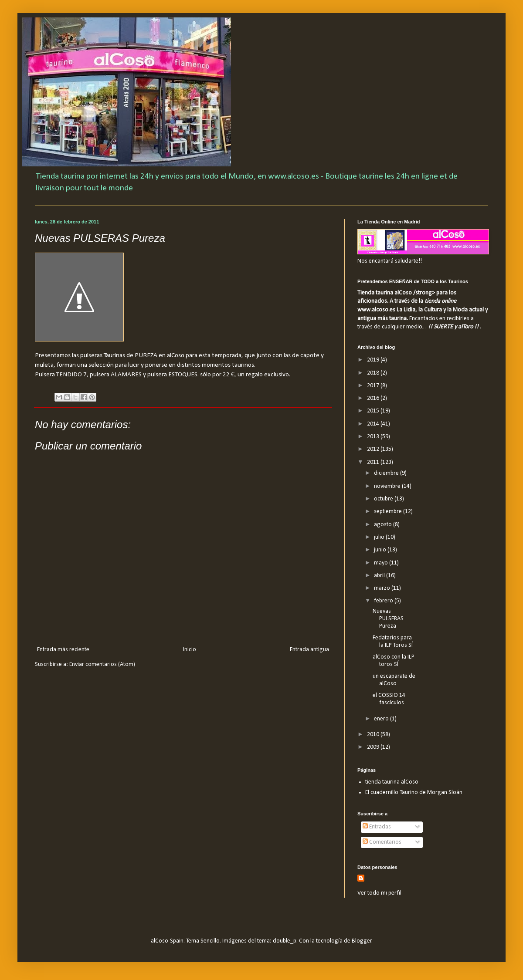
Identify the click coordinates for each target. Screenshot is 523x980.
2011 (374, 462)
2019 (374, 360)
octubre (384, 499)
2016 (374, 398)
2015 (374, 411)
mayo (382, 563)
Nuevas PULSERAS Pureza (388, 619)
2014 (374, 424)
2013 (374, 437)
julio (380, 537)
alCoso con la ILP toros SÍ (394, 661)
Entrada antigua (309, 650)
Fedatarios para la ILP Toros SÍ (393, 642)
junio (381, 550)
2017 (374, 386)
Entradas (377, 827)
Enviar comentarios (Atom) (102, 664)
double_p (285, 941)
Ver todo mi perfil (379, 893)
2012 (374, 449)
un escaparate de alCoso (394, 680)
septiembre (389, 512)
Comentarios (382, 842)
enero (382, 719)
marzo (383, 588)
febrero (384, 601)
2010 (374, 735)
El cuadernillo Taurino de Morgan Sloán (414, 792)
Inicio (190, 650)
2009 (374, 747)
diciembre (387, 473)
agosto (384, 525)
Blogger (362, 941)
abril (380, 576)
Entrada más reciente (63, 650)
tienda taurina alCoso (392, 782)
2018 (374, 373)
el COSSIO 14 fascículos (389, 699)
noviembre (388, 486)
